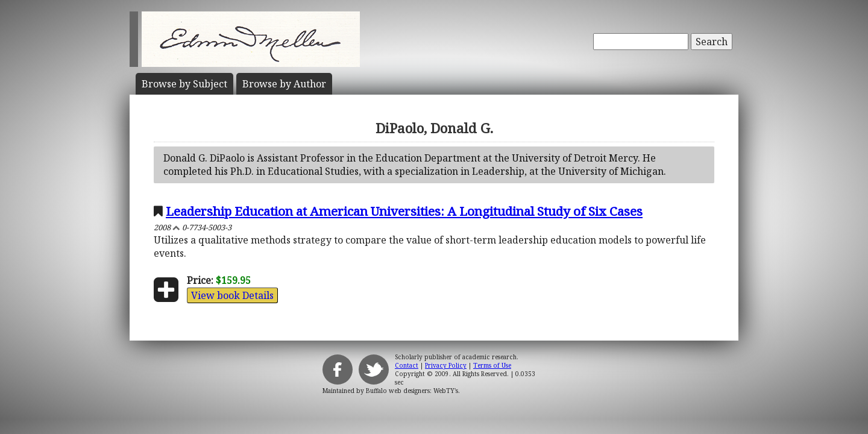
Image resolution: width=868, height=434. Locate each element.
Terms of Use (492, 365)
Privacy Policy (446, 365)
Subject (184, 84)
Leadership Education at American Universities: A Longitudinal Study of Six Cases (404, 211)
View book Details (232, 295)
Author (284, 84)
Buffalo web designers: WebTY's (412, 391)
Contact (407, 365)
